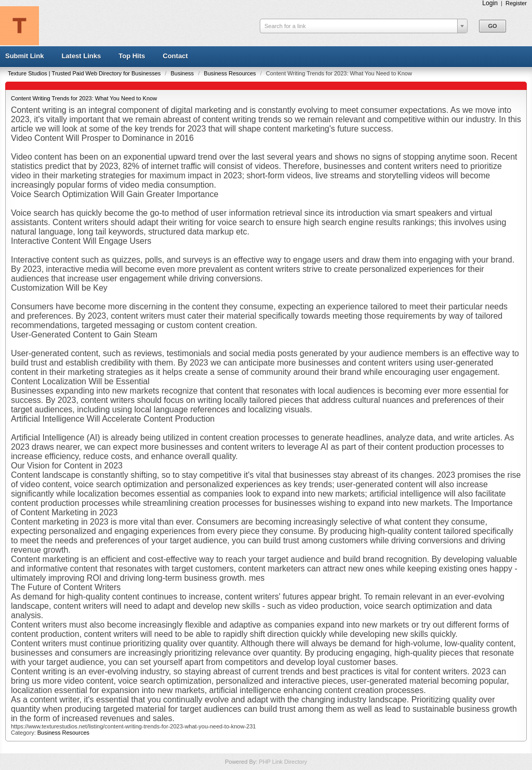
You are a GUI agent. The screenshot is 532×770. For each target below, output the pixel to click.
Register (516, 3)
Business (183, 73)
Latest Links (81, 56)
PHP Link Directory (283, 762)
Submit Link (24, 56)
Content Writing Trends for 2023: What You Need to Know (84, 98)
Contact (175, 56)
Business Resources (230, 73)
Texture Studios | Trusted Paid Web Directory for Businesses (85, 73)
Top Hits (132, 56)
